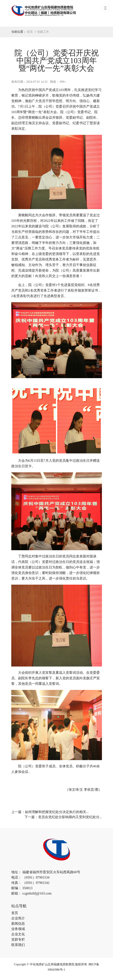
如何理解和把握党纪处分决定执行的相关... (57, 812)
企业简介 (18, 918)
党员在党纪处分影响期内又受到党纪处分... (70, 817)
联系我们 (18, 945)
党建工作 (43, 32)
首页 (30, 32)
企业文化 (18, 934)
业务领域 (18, 929)
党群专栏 (18, 939)
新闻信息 (18, 924)
